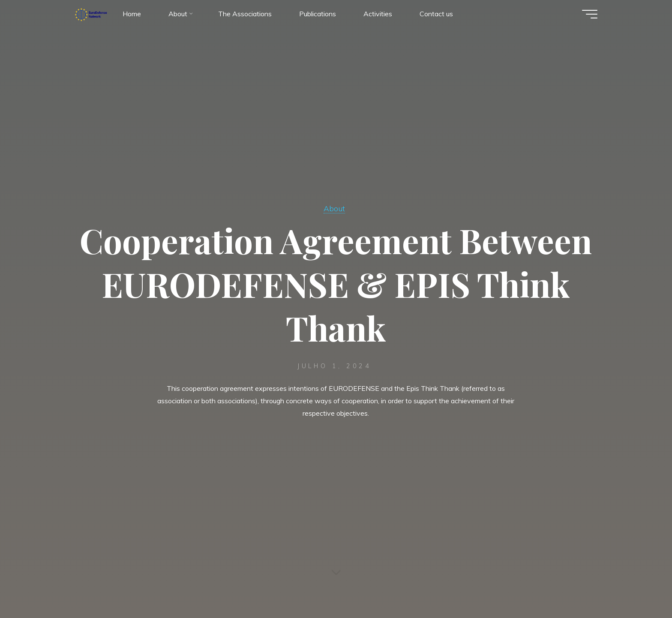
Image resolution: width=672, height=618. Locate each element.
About (334, 208)
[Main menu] (590, 14)
